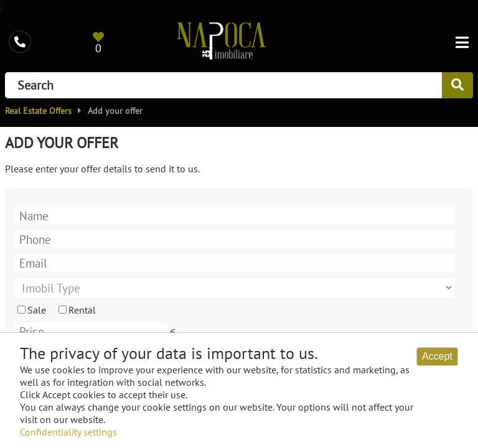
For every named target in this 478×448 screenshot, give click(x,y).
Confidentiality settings (68, 432)
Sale (37, 310)
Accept (437, 356)
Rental (82, 310)
